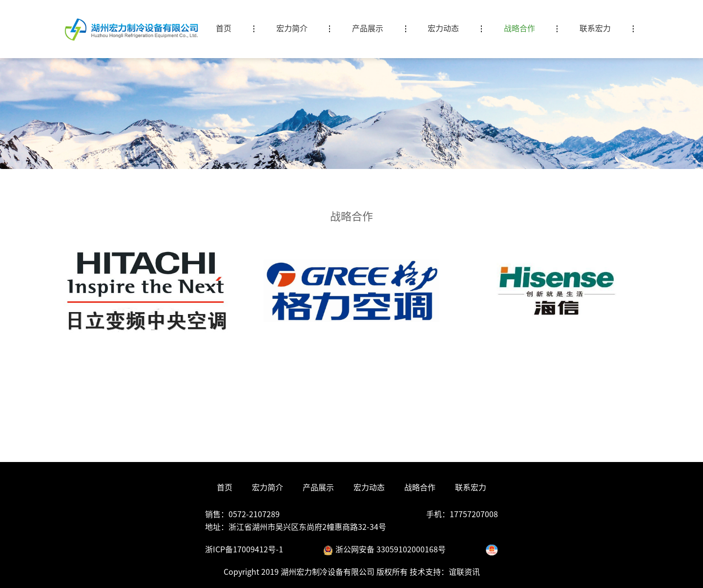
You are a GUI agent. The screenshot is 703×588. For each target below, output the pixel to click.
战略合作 (420, 487)
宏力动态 (369, 487)
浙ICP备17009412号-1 (244, 549)
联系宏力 (471, 487)
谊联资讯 (464, 572)
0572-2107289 (254, 514)
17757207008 (474, 514)
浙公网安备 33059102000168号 (384, 549)
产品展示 (318, 487)
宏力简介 (268, 487)
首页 (225, 487)
